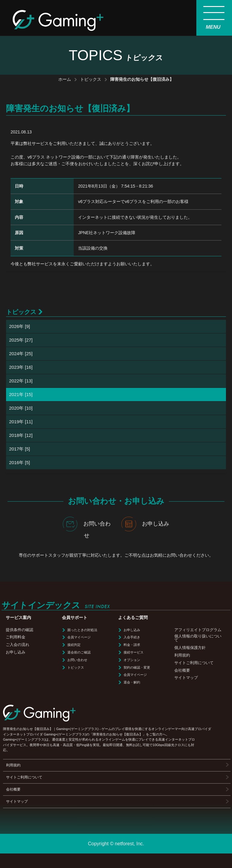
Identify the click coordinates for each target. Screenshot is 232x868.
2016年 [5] (19, 462)
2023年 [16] (21, 367)
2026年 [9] (19, 326)
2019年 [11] (21, 422)
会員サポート (75, 618)
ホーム (65, 79)
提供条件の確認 (19, 630)
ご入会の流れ (18, 645)
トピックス (91, 79)
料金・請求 (132, 645)
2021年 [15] (21, 394)
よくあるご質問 (133, 618)
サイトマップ (186, 678)
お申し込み (145, 524)
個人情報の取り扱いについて (198, 638)
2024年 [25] (21, 354)
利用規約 (182, 655)
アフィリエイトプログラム (198, 630)
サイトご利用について (194, 663)
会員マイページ (79, 637)
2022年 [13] (21, 381)
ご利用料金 (16, 637)
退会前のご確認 (79, 652)
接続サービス (134, 652)
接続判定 (74, 645)
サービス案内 (18, 618)
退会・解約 (132, 682)
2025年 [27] (21, 340)
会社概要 (182, 670)
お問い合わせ (87, 528)
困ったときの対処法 (82, 630)
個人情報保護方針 (190, 648)
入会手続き (132, 637)
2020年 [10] (21, 408)
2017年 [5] (19, 449)
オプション (132, 660)
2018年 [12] (21, 435)
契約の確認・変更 (137, 667)
